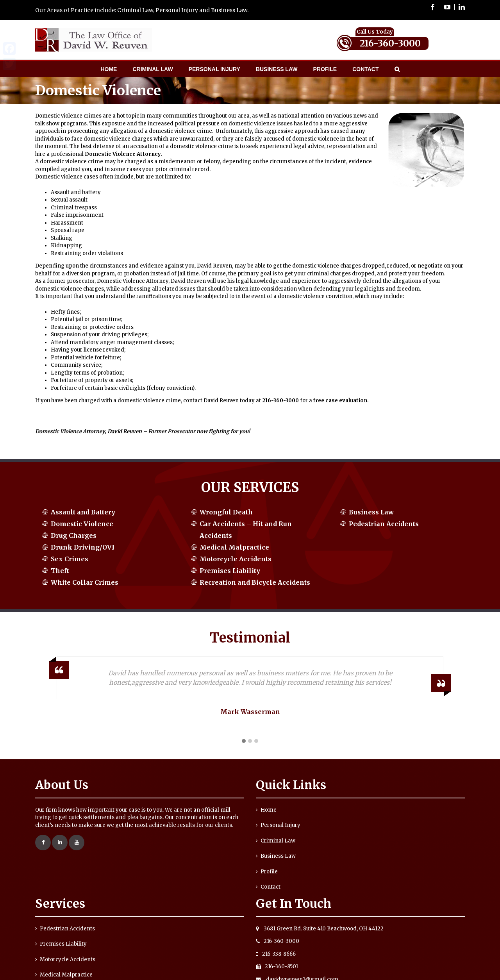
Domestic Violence (82, 524)
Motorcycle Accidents (236, 559)
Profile (269, 872)
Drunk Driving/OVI (83, 547)
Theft (60, 571)
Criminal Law (278, 841)
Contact (271, 887)
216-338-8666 (276, 954)
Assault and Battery (83, 512)
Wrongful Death (226, 512)
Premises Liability (230, 571)
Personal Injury (280, 825)
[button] (244, 741)
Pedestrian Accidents (384, 524)
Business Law (371, 512)
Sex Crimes (70, 559)
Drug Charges (74, 536)
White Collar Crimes (85, 582)
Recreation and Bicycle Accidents (255, 582)
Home (269, 810)
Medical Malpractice (234, 547)
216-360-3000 (390, 43)
